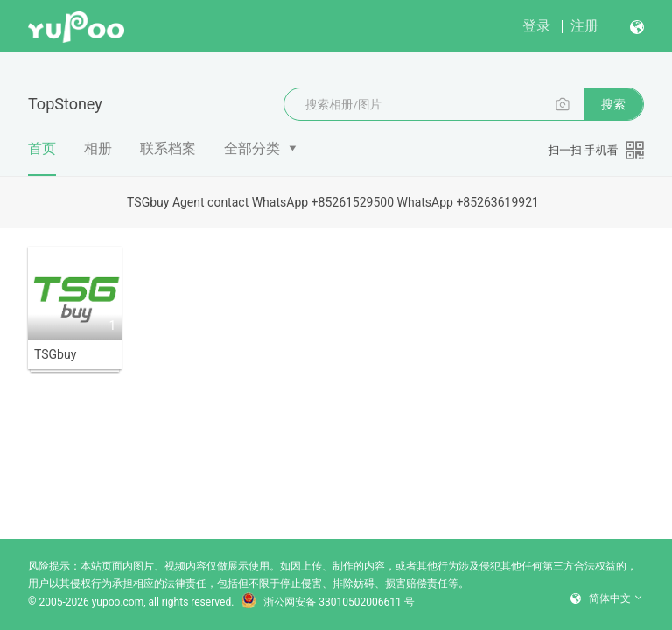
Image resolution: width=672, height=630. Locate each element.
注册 (584, 26)
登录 (536, 26)
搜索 (613, 104)
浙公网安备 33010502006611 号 (327, 602)
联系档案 (168, 148)
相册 (98, 148)
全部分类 (252, 148)
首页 (42, 158)
